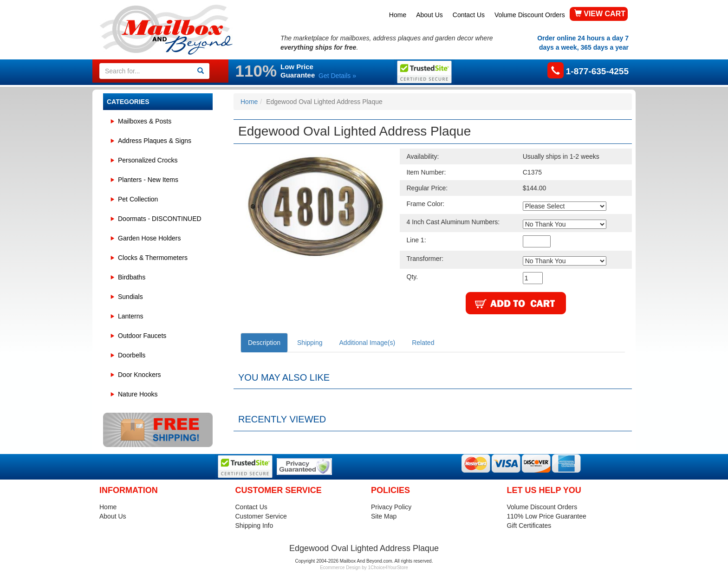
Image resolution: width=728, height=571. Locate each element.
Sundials (130, 297)
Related (423, 343)
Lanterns (130, 316)
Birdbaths (132, 277)
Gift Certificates (529, 526)
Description (264, 343)
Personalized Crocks (148, 160)
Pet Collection (138, 199)
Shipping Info (254, 526)
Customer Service (261, 516)
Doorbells (132, 355)
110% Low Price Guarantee (547, 516)
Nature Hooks (138, 394)
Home (398, 15)
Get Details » (337, 76)
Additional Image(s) (367, 343)
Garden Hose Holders (149, 238)
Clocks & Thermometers (153, 258)
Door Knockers (140, 375)
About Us (429, 15)
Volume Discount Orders (530, 15)
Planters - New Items (148, 180)
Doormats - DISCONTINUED (160, 219)
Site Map (384, 516)
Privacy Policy (391, 507)
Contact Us (469, 15)
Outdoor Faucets (142, 336)
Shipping (310, 343)
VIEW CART (600, 14)
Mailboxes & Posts (145, 121)
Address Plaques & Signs (155, 141)
